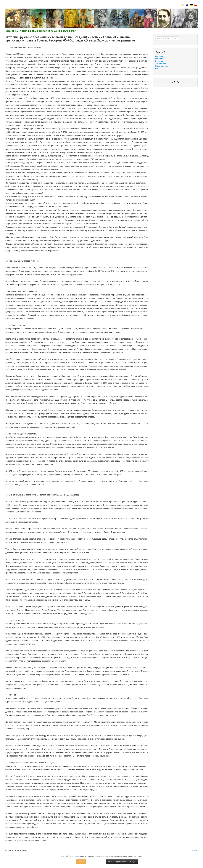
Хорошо (81, 862)
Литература (161, 64)
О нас (158, 68)
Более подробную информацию (122, 862)
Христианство (162, 66)
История (159, 59)
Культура (159, 61)
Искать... (155, 37)
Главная (159, 56)
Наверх (194, 850)
